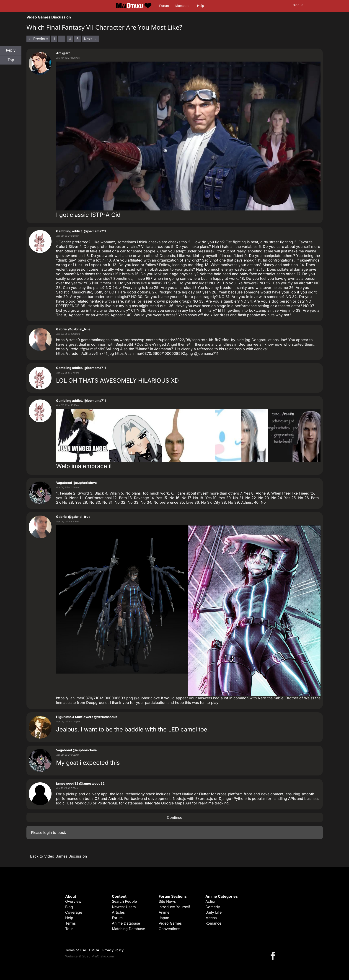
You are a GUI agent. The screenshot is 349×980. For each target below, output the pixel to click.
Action (211, 901)
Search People (124, 901)
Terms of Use (76, 950)
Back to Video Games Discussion (58, 856)
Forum (164, 6)
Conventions (169, 929)
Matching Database (128, 929)
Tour (69, 929)
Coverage (74, 912)
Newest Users (124, 907)
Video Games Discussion (49, 17)
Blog (69, 907)
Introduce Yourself (174, 907)
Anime (164, 912)
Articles (118, 912)
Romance (213, 923)
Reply (11, 50)
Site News (167, 901)
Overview (73, 901)
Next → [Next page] (90, 39)
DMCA (94, 950)
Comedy (213, 907)
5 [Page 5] (78, 39)
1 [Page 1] (54, 39)
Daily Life (213, 912)
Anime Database (126, 923)
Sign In (298, 5)
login (48, 832)
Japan (164, 918)
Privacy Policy (113, 950)
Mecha (211, 918)
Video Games (170, 923)
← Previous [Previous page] (38, 39)
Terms (70, 923)
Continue (174, 817)
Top (11, 60)
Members (182, 6)
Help (201, 6)
